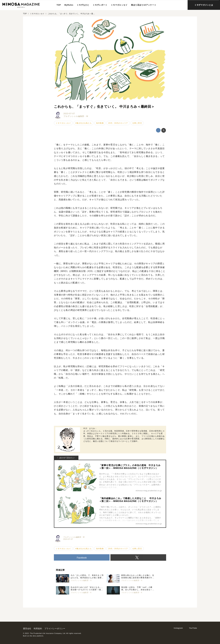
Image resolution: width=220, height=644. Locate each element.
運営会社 (27, 629)
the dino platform (37, 636)
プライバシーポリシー (55, 629)
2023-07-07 (69, 114)
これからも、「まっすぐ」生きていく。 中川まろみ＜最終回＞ (104, 107)
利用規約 (38, 629)
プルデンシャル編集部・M (76, 116)
